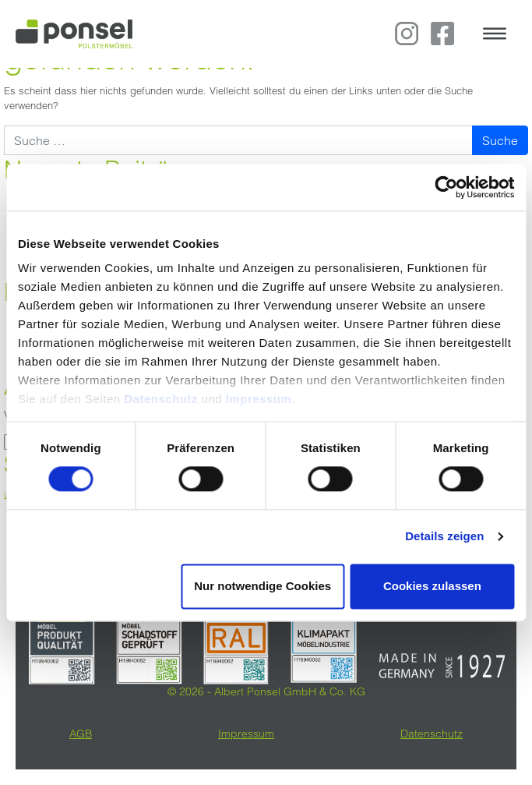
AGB (81, 734)
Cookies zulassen (432, 586)
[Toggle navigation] (495, 34)
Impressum (259, 399)
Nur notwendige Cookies (262, 586)
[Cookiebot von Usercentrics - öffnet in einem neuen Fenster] (446, 187)
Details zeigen (444, 537)
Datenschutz (162, 399)
